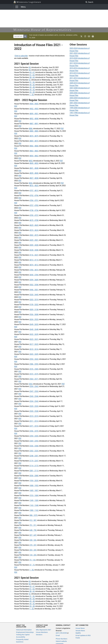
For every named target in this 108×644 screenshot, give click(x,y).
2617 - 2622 (34, 344)
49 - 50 (32, 85)
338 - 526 (33, 540)
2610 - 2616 (34, 349)
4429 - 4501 (34, 240)
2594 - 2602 (34, 359)
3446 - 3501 (34, 290)
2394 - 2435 (34, 436)
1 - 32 (32, 95)
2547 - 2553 (34, 391)
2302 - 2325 (34, 451)
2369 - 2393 (34, 441)
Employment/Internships (25, 632)
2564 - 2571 (34, 379)
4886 (31, 129)
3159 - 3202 (34, 305)
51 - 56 (32, 82)
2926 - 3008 (34, 315)
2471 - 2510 (34, 426)
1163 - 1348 (34, 505)
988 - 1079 (33, 515)
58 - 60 (32, 77)
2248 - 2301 (34, 456)
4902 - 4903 (34, 109)
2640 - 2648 (34, 329)
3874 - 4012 (34, 265)
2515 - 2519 (34, 416)
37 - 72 (32, 565)
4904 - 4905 (34, 104)
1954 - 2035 (34, 481)
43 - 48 (32, 87)
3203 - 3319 (34, 300)
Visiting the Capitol (23, 635)
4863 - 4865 (34, 151)
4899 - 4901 (34, 114)
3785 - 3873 (34, 270)
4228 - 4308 (34, 250)
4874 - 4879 (34, 136)
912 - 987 (33, 520)
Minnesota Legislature (27, 2)
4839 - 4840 (34, 173)
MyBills (78, 633)
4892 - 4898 (34, 119)
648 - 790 (33, 530)
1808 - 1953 (34, 486)
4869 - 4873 (34, 141)
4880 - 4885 (34, 131)
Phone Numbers (62, 639)
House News (80, 628)
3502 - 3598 (34, 285)
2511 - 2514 (34, 421)
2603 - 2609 (34, 354)
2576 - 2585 (34, 369)
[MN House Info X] (81, 36)
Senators (39, 635)
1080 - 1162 (34, 510)
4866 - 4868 (34, 146)
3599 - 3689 (34, 280)
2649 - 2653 (34, 324)
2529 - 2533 (34, 406)
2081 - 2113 (34, 471)
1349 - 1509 (34, 500)
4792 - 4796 (34, 196)
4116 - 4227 (34, 255)
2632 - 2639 (34, 334)
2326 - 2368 (34, 446)
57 (30, 80)
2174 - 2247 (34, 461)
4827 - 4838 (34, 178)
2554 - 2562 (34, 386)
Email (58, 635)
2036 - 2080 (34, 476)
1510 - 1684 (34, 495)
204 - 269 (33, 550)
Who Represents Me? (44, 630)
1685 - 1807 (34, 491)
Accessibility (21, 637)
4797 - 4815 (34, 191)
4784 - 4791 (34, 200)
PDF (16, 106)
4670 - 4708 (34, 220)
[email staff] (89, 36)
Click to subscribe (21, 56)
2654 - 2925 (34, 319)
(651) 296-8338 (61, 633)
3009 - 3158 (34, 310)
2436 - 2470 (34, 431)
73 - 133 (32, 560)
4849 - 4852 (34, 163)
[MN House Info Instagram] (85, 36)
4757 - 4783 (34, 205)
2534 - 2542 (34, 401)
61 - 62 (32, 75)
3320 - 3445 (34, 295)
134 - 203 (33, 555)
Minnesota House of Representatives (43, 30)
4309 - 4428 (34, 245)
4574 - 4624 (34, 230)
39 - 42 (32, 90)
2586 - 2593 (34, 364)
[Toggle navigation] (17, 7)
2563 (31, 384)
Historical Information (24, 630)
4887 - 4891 (34, 124)
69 (30, 67)
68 (30, 70)
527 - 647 (33, 535)
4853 (31, 161)
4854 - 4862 (34, 156)
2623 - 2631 (34, 339)
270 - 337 (33, 545)
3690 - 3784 (34, 275)
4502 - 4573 (34, 235)
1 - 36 (32, 570)
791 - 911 (33, 525)
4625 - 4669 (34, 225)
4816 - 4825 (34, 186)
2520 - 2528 (34, 411)
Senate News (80, 631)
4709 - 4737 (34, 215)
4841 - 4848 (34, 168)
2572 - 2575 (34, 374)
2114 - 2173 (34, 466)
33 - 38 (32, 92)
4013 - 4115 (34, 260)
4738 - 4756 (34, 210)
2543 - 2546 (34, 396)
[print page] (93, 36)
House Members (42, 632)
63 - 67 (32, 72)
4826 (31, 183)
